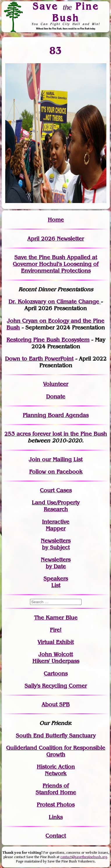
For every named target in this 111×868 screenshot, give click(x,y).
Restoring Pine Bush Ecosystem (48, 340)
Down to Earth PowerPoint (39, 359)
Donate (56, 397)
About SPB (56, 704)
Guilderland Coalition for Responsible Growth (56, 751)
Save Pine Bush (66, 12)
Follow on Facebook (56, 472)
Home (56, 220)
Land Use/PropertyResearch (56, 506)
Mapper (56, 529)
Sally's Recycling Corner (56, 686)
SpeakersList (56, 582)
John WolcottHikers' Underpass (56, 658)
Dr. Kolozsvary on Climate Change (55, 302)
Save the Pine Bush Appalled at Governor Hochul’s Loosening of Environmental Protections (56, 264)
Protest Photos (56, 805)
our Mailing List (61, 459)
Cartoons (56, 674)
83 (56, 50)
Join (35, 459)
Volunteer (56, 384)
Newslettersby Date (56, 563)
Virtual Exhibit (56, 642)
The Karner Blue (56, 618)
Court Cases (56, 490)
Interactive (56, 522)
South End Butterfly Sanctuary (56, 736)
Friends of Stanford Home (56, 789)
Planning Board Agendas (56, 415)
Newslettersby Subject (56, 544)
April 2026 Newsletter (56, 239)
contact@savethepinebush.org (84, 857)
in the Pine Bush (73, 434)
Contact (56, 836)
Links (56, 817)
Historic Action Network (56, 770)
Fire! (56, 630)
